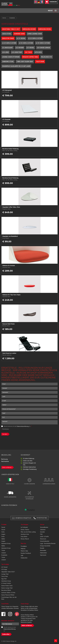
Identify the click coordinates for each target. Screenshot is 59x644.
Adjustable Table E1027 (8, 572)
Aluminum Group (6, 543)
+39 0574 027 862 (42, 518)
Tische (3, 550)
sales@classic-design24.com (23, 518)
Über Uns (23, 543)
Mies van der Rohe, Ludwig (28, 532)
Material (23, 549)
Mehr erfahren (7, 467)
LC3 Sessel (30, 48)
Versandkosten (44, 527)
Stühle (3, 539)
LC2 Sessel (4, 567)
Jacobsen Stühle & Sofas (8, 593)
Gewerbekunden (45, 541)
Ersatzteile (12, 18)
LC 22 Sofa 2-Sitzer (35, 38)
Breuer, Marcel (25, 539)
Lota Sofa (38, 52)
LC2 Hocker (20, 48)
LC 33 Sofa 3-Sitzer (43, 43)
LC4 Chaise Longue (44, 48)
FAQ (41, 534)
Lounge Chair (5, 574)
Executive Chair (8, 38)
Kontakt (42, 548)
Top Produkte (5, 564)
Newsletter (43, 550)
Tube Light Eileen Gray (25, 62)
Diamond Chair (19, 34)
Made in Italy (24, 551)
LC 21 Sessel (21, 38)
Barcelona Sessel (45, 29)
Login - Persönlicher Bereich (48, 543)
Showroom (43, 539)
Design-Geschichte (45, 546)
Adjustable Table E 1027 (11, 29)
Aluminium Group (6, 581)
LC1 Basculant (8, 48)
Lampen (4, 553)
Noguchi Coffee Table (30, 57)
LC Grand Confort (6, 583)
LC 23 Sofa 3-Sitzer (9, 43)
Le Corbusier (24, 527)
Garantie (42, 532)
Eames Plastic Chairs (7, 586)
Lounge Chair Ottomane (11, 57)
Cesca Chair (5, 576)
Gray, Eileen (24, 537)
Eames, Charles (25, 530)
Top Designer (25, 524)
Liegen (3, 534)
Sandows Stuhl (8, 62)
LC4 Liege (5, 52)
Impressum (43, 555)
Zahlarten (43, 530)
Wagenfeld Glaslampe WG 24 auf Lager (16, 66)
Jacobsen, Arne (25, 534)
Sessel (3, 527)
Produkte (4, 524)
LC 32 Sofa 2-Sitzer (26, 43)
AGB (22, 556)
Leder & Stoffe (44, 537)
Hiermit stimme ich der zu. (16, 426)
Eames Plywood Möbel (8, 595)
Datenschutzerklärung (23, 426)
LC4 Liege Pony (17, 52)
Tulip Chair (40, 62)
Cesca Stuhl (7, 34)
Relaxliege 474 (46, 57)
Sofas (3, 532)
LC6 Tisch (28, 52)
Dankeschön (24, 558)
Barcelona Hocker (29, 29)
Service (4, 18)
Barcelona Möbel (6, 590)
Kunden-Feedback (26, 553)
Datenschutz (43, 553)
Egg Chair (4, 579)
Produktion (24, 546)
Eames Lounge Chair (35, 34)
